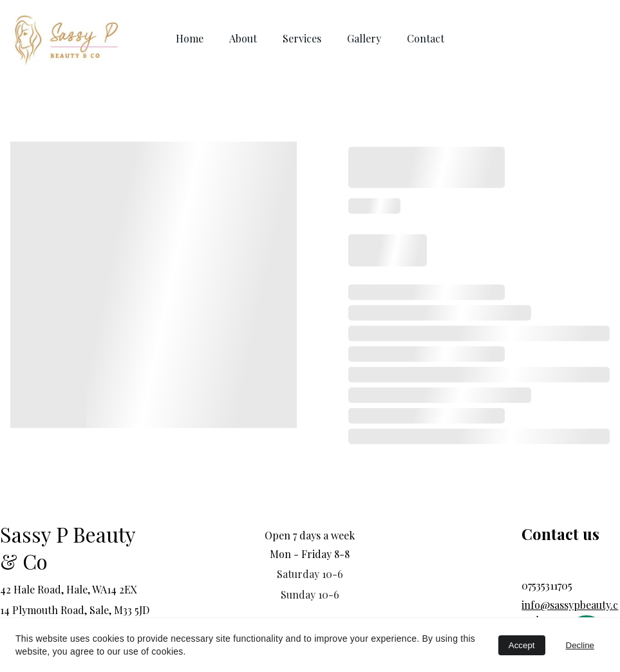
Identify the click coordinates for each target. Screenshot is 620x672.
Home (190, 38)
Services (302, 38)
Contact (426, 38)
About (243, 38)
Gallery (364, 38)
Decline (580, 645)
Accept (522, 645)
